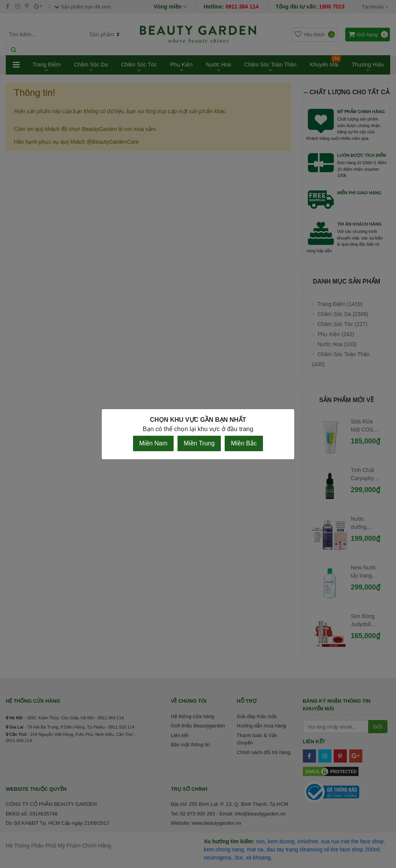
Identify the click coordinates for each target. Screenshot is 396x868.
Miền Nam (153, 443)
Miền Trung (199, 443)
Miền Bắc (244, 443)
